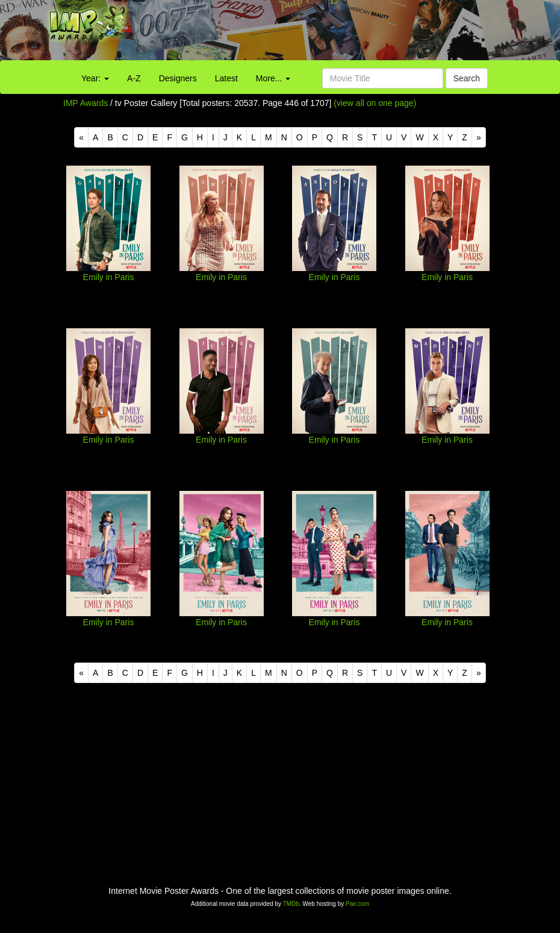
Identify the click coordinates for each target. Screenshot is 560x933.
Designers (178, 78)
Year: (95, 78)
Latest (226, 78)
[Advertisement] (350, 33)
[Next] (479, 137)
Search (467, 78)
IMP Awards (86, 103)
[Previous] (81, 137)
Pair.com (357, 904)
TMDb (291, 904)
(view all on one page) (375, 103)
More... (273, 78)
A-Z (134, 78)
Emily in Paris (109, 277)
